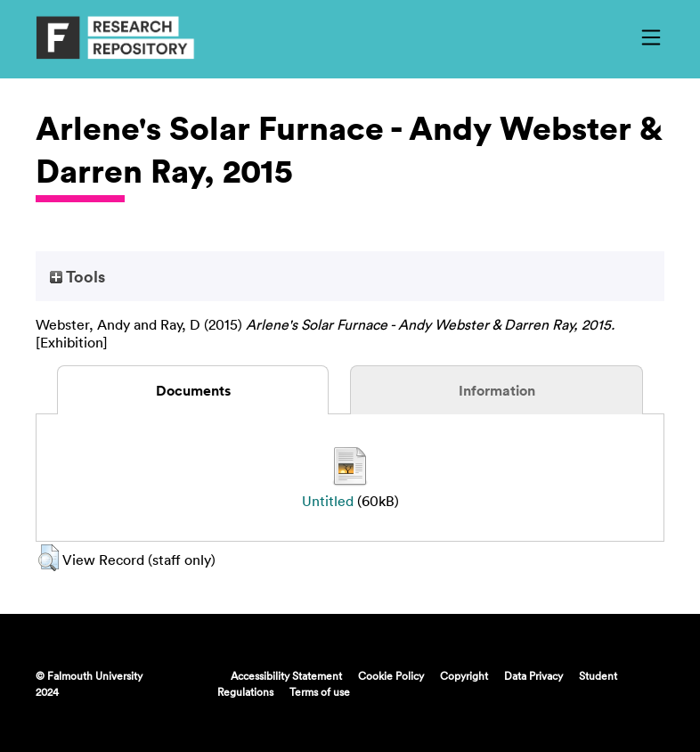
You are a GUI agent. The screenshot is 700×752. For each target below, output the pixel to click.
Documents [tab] (193, 390)
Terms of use (320, 691)
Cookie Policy (391, 675)
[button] (49, 558)
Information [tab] (497, 390)
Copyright (464, 675)
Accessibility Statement (286, 675)
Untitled (328, 501)
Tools (77, 276)
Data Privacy (533, 675)
